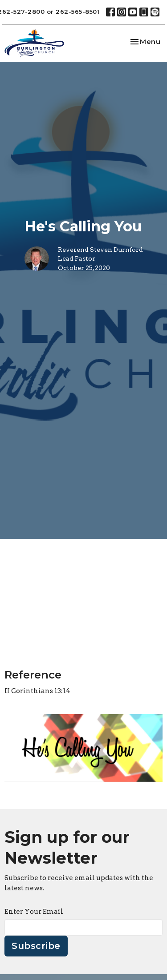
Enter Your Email (34, 912)
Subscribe (36, 946)
